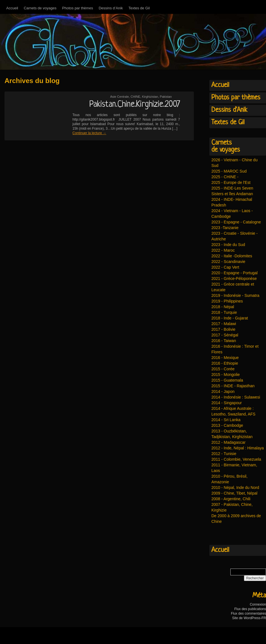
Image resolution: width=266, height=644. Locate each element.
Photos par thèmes (78, 8)
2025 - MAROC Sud (229, 171)
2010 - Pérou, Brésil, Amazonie (229, 479)
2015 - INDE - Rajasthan (233, 386)
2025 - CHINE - (225, 177)
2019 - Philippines (227, 301)
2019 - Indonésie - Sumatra (235, 295)
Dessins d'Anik (229, 110)
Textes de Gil (139, 8)
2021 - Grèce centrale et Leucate (233, 287)
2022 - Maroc (223, 250)
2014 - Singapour (227, 403)
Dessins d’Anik (111, 8)
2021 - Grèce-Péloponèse (234, 279)
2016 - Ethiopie (225, 363)
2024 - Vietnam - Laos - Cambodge (232, 214)
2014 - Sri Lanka (226, 420)
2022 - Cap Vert (225, 267)
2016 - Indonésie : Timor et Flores (235, 349)
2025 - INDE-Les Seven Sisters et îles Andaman (232, 191)
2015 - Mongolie (226, 375)
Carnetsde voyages (226, 146)
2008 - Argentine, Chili (231, 499)
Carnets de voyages (40, 8)
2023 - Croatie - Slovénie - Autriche (234, 236)
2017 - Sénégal (225, 335)
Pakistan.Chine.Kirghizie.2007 (135, 105)
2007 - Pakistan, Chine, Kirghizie (232, 507)
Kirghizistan (150, 97)
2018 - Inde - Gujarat (230, 318)
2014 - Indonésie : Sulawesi (236, 397)
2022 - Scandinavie (228, 262)
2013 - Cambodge (227, 425)
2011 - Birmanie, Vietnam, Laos (234, 468)
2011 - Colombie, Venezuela (236, 459)
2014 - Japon (223, 391)
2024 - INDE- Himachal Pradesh (232, 202)
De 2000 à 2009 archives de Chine (236, 519)
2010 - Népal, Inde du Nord (235, 488)
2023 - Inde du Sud (228, 245)
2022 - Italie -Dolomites (232, 256)
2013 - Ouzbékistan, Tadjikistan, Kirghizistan (232, 434)
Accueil (12, 8)
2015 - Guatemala (227, 380)
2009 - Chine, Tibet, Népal (234, 493)
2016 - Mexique (225, 358)
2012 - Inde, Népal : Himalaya (238, 448)
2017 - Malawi (224, 324)
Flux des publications (250, 609)
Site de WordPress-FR (249, 618)
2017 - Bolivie (223, 329)
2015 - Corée (223, 369)
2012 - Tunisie (224, 454)
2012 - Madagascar (229, 442)
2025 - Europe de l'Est (231, 182)
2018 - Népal (223, 307)
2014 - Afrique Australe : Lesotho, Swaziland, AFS (233, 411)
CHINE (135, 97)
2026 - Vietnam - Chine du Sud (234, 163)
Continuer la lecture (89, 133)
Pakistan (166, 97)
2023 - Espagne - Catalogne (236, 222)
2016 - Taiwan (224, 341)
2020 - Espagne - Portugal (234, 273)
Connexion (258, 604)
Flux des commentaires (248, 613)
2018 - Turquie (224, 312)
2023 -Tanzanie (225, 228)
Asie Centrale (119, 97)
